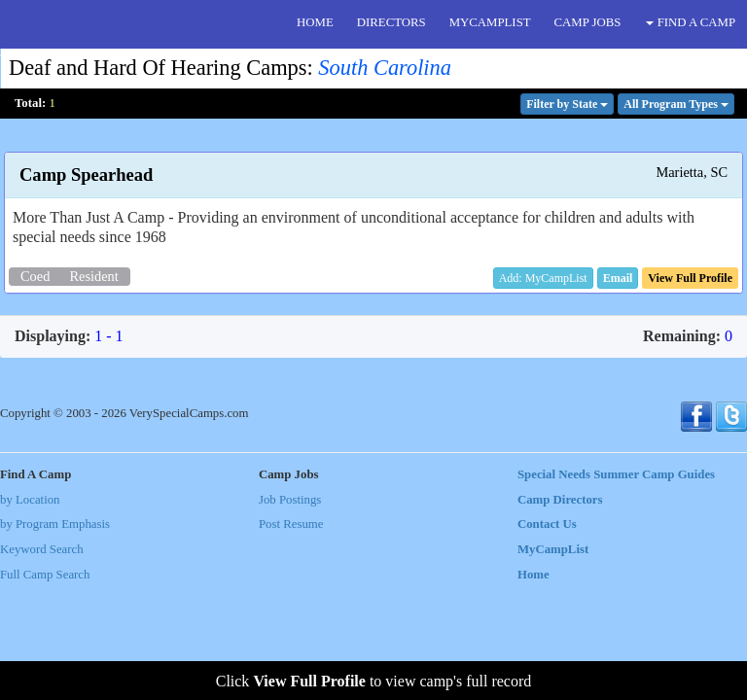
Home (534, 575)
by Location (30, 500)
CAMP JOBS (588, 22)
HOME (315, 22)
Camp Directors (560, 500)
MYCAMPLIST (490, 22)
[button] (618, 278)
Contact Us (547, 524)
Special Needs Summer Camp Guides (616, 474)
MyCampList (553, 549)
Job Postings (290, 500)
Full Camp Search (45, 575)
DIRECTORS (391, 22)
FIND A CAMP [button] (691, 22)
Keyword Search (42, 549)
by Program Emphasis (55, 524)
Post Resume (291, 524)
